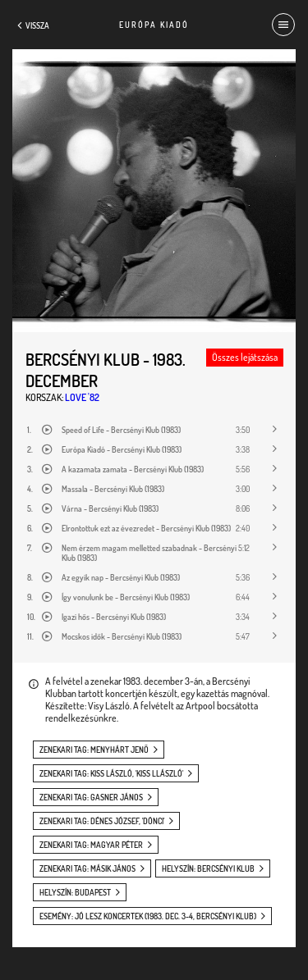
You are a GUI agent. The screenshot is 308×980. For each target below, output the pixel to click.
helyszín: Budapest (75, 892)
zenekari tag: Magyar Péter (91, 845)
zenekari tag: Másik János (87, 868)
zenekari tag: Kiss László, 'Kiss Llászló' (111, 773)
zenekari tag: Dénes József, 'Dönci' (102, 821)
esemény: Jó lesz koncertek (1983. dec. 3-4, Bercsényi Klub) (148, 916)
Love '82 (82, 397)
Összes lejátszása (245, 357)
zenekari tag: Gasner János (91, 797)
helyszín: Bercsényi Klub (208, 868)
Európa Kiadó (154, 25)
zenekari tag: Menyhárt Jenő (94, 750)
